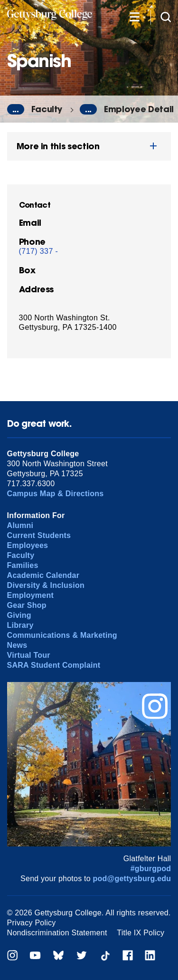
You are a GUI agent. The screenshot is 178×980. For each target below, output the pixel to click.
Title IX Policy (141, 933)
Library (20, 625)
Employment (30, 595)
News (17, 645)
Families (23, 565)
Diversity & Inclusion (46, 585)
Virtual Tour (29, 655)
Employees (28, 545)
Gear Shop (27, 605)
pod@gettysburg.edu (132, 879)
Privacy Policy (32, 923)
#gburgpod (151, 869)
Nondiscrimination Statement (57, 933)
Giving (19, 615)
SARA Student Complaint (54, 665)
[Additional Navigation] (134, 16)
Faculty (47, 109)
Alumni (20, 525)
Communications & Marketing (62, 635)
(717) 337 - (39, 251)
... (16, 109)
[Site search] (166, 16)
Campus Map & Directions (56, 494)
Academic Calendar (43, 575)
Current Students (39, 535)
